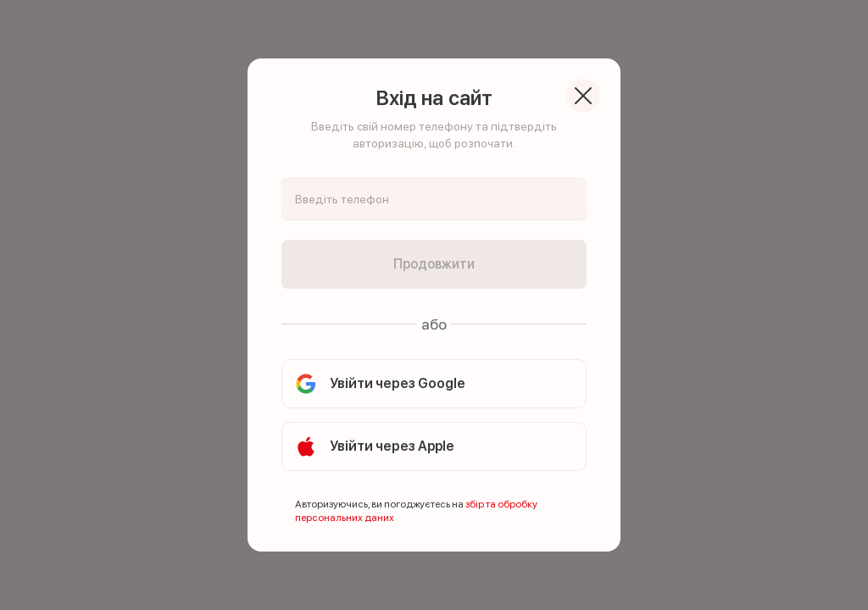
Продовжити (434, 264)
